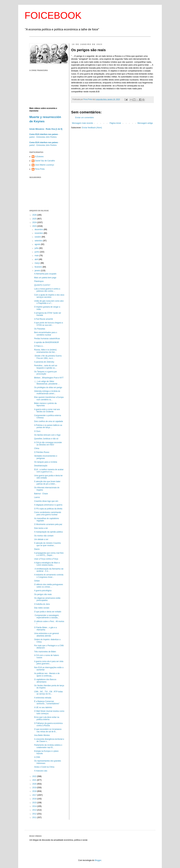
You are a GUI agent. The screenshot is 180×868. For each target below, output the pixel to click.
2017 (35, 795)
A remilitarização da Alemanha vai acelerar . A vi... (49, 570)
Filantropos (39, 281)
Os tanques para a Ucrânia (46, 462)
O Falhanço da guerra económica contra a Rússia (48, 724)
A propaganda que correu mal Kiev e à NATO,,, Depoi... (49, 554)
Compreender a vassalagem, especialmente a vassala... (47, 616)
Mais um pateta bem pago (45, 278)
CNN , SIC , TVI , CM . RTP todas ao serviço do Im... (48, 693)
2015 (35, 803)
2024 (35, 222)
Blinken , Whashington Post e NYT (49, 378)
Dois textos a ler (41, 528)
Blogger (98, 860)
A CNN (37, 757)
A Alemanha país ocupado (45, 274)
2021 (35, 780)
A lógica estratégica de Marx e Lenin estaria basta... (47, 564)
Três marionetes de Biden (45, 652)
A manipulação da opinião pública (48, 532)
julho (37, 248)
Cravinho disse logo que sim (46, 501)
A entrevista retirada (43, 698)
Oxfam (37, 581)
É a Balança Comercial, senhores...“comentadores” (47, 702)
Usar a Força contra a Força (46, 559)
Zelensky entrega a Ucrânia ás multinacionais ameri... (47, 392)
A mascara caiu (41, 771)
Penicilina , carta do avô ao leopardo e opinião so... (46, 367)
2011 (35, 817)
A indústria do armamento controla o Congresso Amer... (49, 576)
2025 (35, 219)
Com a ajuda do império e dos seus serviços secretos (49, 296)
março (38, 263)
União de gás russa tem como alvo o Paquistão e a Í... (49, 302)
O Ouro (37, 431)
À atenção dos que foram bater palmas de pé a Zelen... (47, 483)
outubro (38, 237)
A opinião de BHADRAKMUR (47, 342)
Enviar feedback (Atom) (92, 128)
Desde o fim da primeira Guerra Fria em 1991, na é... (48, 357)
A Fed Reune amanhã (43, 319)
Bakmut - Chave (41, 494)
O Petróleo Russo (42, 452)
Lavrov (37, 497)
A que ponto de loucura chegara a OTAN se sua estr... (49, 324)
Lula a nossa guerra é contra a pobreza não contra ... (47, 290)
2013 (35, 810)
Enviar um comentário (84, 118)
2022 (35, 776)
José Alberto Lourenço (44, 165)
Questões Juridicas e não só (46, 439)
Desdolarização (41, 466)
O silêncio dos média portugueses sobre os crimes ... (49, 586)
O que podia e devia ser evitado (48, 612)
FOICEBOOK (53, 15)
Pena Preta (40, 169)
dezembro (39, 229)
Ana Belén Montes (42, 735)
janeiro (38, 271)
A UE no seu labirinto (43, 707)
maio (37, 256)
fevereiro (39, 267)
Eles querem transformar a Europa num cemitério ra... (49, 398)
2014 (35, 806)
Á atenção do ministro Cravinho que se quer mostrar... (47, 544)
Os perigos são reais (43, 594)
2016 (35, 799)
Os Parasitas (40, 329)
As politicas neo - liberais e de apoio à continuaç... (47, 675)
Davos (37, 549)
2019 (35, 788)
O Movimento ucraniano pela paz (48, 524)
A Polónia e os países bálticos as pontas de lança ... (48, 426)
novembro (39, 233)
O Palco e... (39, 346)
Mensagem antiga (145, 123)
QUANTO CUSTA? (42, 285)
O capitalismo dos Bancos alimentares (45, 681)
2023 (35, 226)
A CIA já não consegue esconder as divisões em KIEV (48, 444)
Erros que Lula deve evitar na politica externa (47, 718)
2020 (35, 784)
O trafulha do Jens (42, 604)
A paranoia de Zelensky (44, 362)
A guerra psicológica (43, 591)
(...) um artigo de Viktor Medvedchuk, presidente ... (47, 383)
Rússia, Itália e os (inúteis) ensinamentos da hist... (45, 351)
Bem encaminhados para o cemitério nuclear (46, 334)
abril (37, 259)
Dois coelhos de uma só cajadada (49, 421)
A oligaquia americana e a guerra (48, 505)
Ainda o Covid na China (44, 767)
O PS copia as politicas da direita (48, 509)
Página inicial (115, 123)
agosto (38, 244)
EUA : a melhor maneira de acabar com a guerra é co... (49, 471)
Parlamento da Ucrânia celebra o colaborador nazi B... (48, 746)
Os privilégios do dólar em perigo (48, 387)
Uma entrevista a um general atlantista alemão (46, 635)
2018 (35, 791)
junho (37, 252)
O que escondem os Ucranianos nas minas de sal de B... (48, 730)
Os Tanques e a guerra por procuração (46, 373)
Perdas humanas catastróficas (47, 339)
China (37, 448)
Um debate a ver (41, 539)
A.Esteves (39, 157)
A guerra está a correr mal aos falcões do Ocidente (47, 410)
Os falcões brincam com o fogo (47, 435)
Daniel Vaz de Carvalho (45, 161)
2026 (35, 215)
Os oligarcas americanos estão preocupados (47, 599)
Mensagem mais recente (82, 123)
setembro (39, 241)
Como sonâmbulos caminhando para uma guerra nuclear (48, 513)
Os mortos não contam (44, 536)
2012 (35, 814)
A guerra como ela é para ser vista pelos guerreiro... (49, 663)
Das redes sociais (42, 608)
